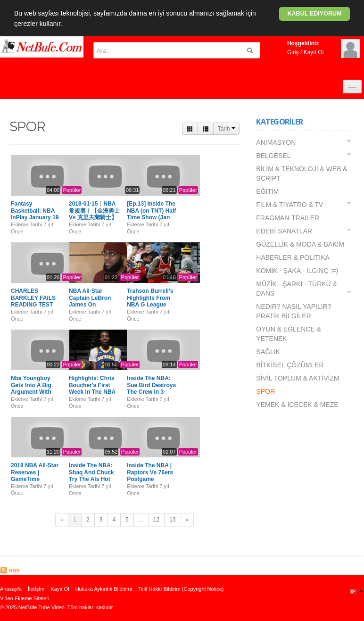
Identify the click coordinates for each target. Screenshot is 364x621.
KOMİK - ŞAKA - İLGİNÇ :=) (297, 271)
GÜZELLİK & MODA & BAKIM (300, 244)
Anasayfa (11, 589)
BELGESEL (273, 156)
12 (156, 520)
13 (172, 520)
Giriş (293, 52)
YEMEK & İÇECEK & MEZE (297, 405)
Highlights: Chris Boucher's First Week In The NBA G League (92, 388)
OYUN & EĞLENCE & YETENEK (289, 334)
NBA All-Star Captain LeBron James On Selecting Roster (91, 301)
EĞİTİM (267, 191)
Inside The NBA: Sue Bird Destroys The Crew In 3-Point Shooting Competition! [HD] (151, 392)
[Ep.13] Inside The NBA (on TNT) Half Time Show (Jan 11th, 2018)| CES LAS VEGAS (151, 217)
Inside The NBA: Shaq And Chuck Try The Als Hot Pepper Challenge (93, 476)
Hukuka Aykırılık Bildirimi (104, 589)
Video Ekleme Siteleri (25, 598)
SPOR (265, 391)
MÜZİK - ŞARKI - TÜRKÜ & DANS (297, 289)
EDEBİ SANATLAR (284, 231)
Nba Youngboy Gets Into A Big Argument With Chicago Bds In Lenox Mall (31, 392)
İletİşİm (36, 589)
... (141, 520)
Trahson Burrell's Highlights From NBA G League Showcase (150, 301)
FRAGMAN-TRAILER (288, 218)
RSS (10, 571)
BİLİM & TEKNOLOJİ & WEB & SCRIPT (302, 174)
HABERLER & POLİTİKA (293, 257)
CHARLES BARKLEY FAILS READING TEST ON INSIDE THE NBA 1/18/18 (33, 305)
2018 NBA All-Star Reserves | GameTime (35, 472)
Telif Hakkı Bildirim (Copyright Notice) (181, 589)
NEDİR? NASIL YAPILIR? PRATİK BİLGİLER (294, 311)
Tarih (226, 129)
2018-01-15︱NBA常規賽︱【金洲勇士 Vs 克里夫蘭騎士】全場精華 (94, 214)
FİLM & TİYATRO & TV (290, 205)
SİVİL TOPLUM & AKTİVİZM (298, 378)
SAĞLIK (268, 352)
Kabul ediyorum (314, 14)
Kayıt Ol (314, 52)
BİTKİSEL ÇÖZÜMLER (290, 365)
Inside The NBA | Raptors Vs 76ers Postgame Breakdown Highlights (150, 479)
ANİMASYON (276, 142)
